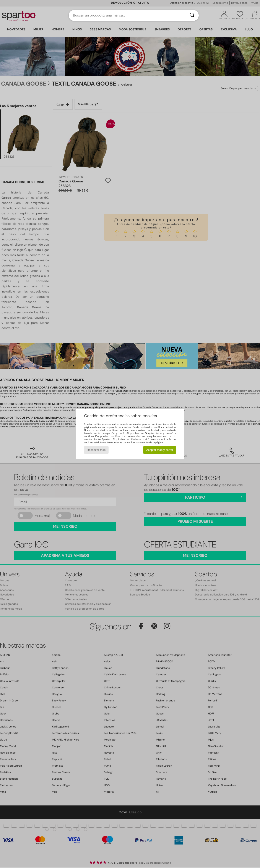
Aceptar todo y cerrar (160, 450)
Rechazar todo (96, 450)
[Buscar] (192, 15)
